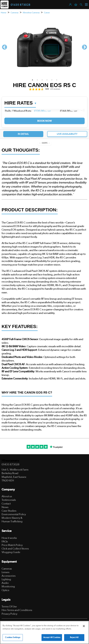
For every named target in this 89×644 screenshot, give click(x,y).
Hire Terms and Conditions (17, 610)
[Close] (84, 626)
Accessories (9, 576)
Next (84, 47)
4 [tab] (47, 80)
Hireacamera (10, 461)
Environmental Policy (14, 514)
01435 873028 (21, 5)
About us (7, 496)
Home (4, 13)
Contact (6, 504)
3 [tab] (42, 80)
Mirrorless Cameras (31, 13)
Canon (47, 13)
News (5, 507)
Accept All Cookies (52, 637)
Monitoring (8, 586)
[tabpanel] (44, 47)
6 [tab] (57, 80)
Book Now (44, 121)
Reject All (74, 637)
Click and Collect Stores (15, 549)
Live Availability (67, 134)
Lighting (6, 579)
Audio (5, 583)
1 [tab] (32, 80)
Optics (5, 590)
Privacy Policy (9, 614)
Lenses (5, 572)
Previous (5, 47)
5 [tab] (52, 80)
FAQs (5, 541)
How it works (9, 538)
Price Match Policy (12, 545)
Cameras (15, 13)
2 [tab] (37, 80)
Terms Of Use (9, 607)
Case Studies (9, 511)
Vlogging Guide (11, 552)
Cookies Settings (13, 637)
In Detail (23, 134)
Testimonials (9, 500)
